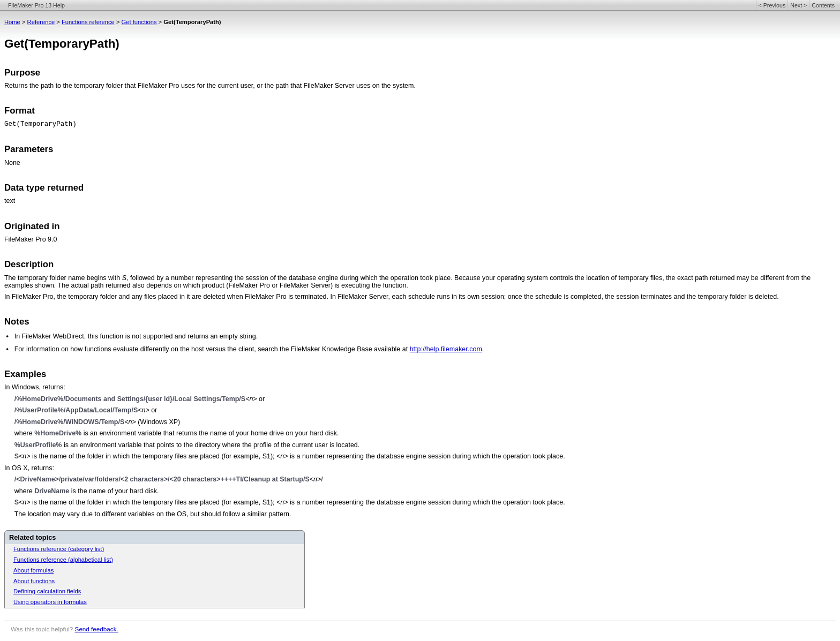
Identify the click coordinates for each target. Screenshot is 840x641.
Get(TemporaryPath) (40, 124)
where (24, 433)
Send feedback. (97, 629)
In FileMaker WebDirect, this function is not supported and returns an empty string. (136, 336)
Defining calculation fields (47, 591)
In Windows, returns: (35, 387)
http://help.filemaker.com (446, 349)
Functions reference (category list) (59, 549)
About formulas (33, 570)
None (12, 163)
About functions (34, 581)
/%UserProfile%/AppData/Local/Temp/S (76, 410)
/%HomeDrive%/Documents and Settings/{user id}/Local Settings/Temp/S (130, 399)
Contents (823, 5)
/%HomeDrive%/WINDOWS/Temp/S (70, 422)
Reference (41, 22)
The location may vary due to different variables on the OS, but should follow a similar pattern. (153, 514)
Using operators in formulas (50, 602)
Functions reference (88, 22)
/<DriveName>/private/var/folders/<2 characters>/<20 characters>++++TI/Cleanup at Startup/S (162, 479)
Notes (17, 322)
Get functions (139, 22)
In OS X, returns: (29, 468)
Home (12, 22)
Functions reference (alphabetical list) (63, 560)
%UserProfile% (38, 445)
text (10, 201)
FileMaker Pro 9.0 (31, 239)
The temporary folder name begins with (63, 278)
